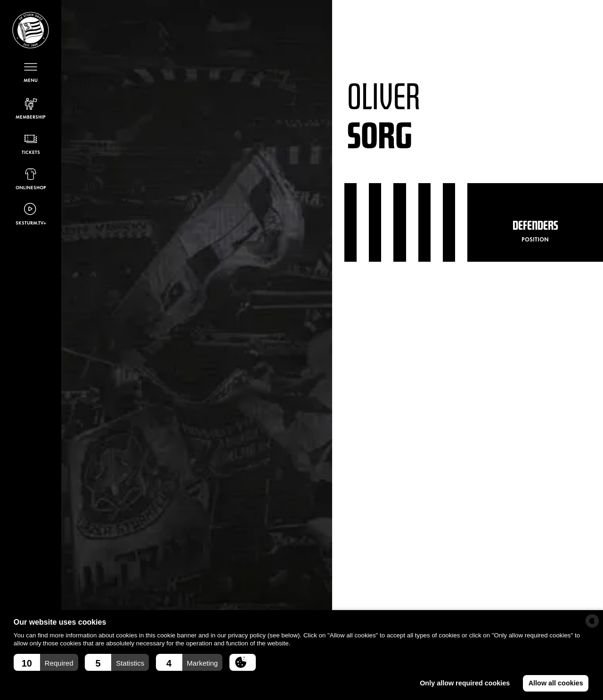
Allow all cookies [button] (556, 683)
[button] (46, 662)
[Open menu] (31, 71)
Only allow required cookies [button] (465, 683)
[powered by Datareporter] (592, 621)
